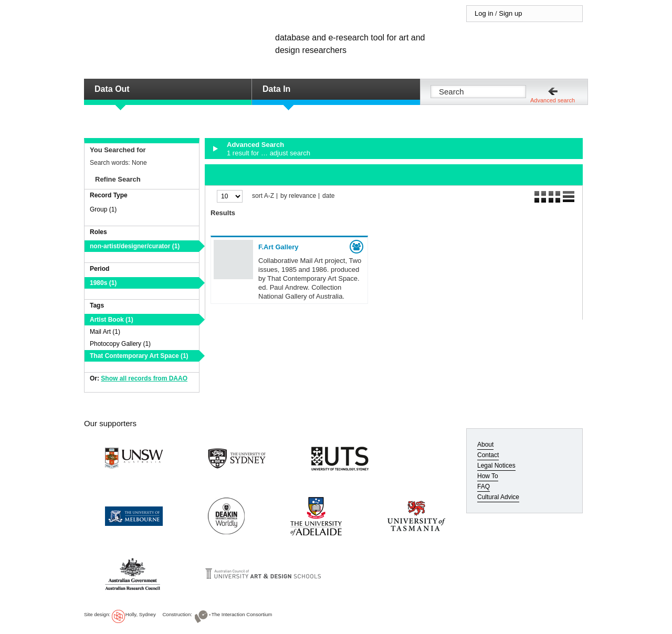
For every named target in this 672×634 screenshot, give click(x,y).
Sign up (510, 13)
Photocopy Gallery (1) (120, 344)
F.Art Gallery (279, 247)
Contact (488, 455)
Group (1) (103, 209)
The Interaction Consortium (242, 614)
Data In (276, 89)
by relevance (298, 196)
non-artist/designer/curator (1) (135, 246)
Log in (484, 13)
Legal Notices (496, 466)
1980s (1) (103, 283)
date (328, 196)
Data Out (112, 89)
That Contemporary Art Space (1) (139, 356)
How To (488, 476)
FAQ (484, 487)
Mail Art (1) (105, 332)
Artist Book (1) (112, 320)
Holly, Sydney (141, 614)
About (485, 445)
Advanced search (553, 100)
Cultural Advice (498, 497)
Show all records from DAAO (144, 378)
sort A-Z (263, 196)
